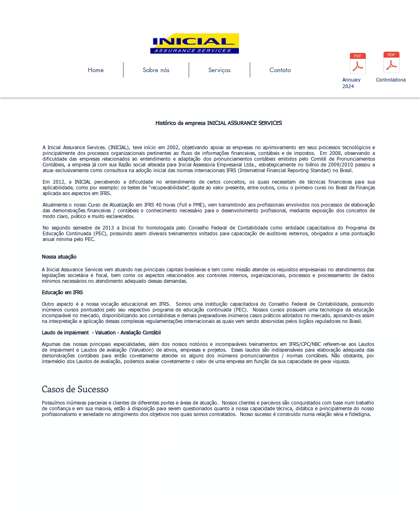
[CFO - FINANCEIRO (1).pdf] (391, 63)
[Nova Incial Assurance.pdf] (358, 64)
